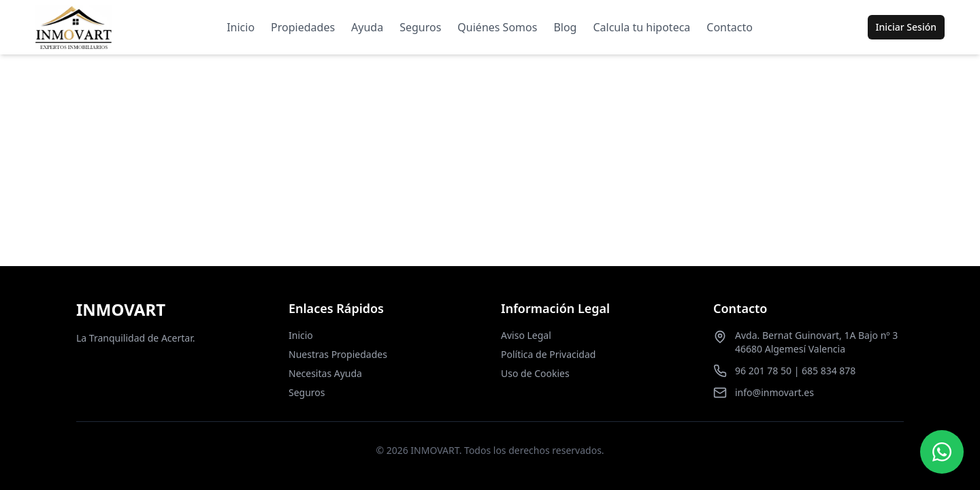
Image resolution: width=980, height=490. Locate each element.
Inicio (241, 27)
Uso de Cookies (535, 373)
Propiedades (303, 27)
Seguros (420, 27)
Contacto (730, 27)
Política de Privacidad (548, 354)
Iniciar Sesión (906, 27)
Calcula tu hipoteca (641, 27)
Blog (565, 27)
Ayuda (367, 27)
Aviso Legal (526, 335)
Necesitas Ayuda (325, 373)
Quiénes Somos (497, 27)
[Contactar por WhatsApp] (942, 452)
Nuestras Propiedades (338, 354)
